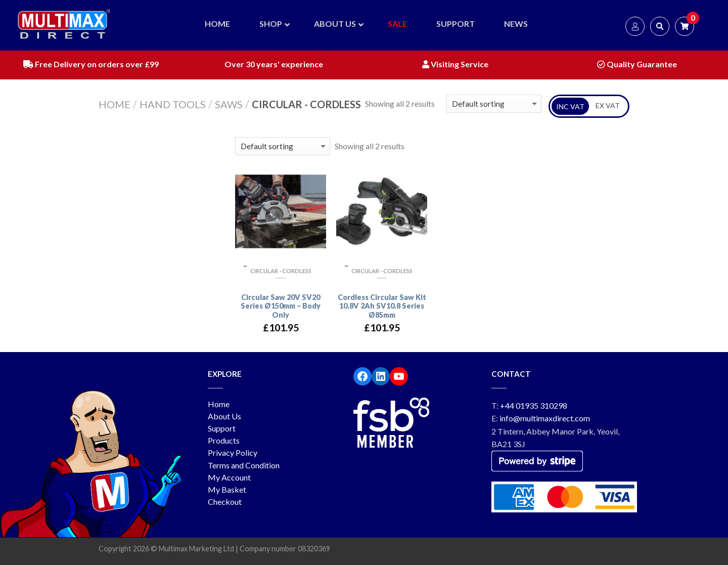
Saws (229, 104)
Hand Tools (173, 104)
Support (222, 428)
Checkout (225, 502)
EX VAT (608, 105)
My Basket (227, 489)
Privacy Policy (233, 452)
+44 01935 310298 (534, 405)
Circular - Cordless (281, 271)
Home (115, 104)
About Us (224, 416)
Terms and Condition (244, 465)
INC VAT (570, 106)
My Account (229, 477)
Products (224, 440)
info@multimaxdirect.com (545, 418)
